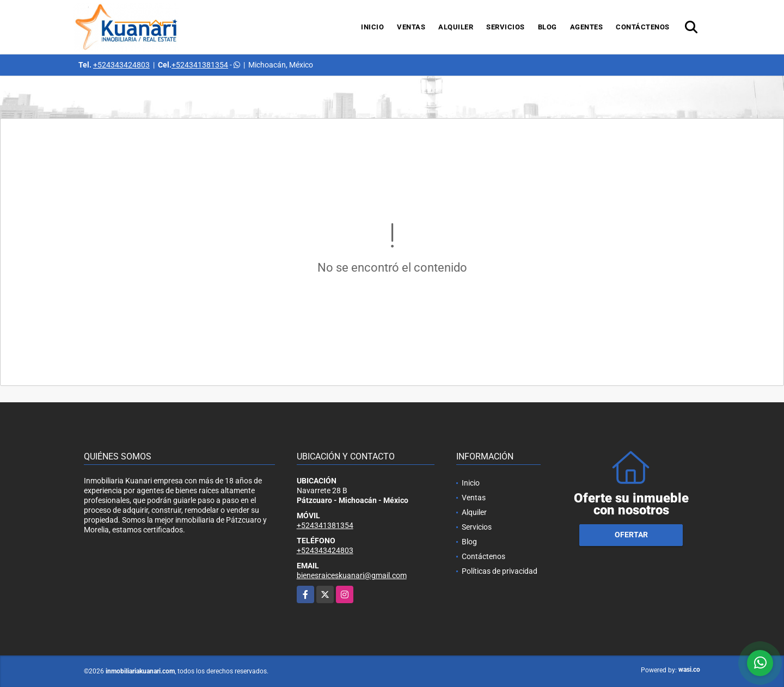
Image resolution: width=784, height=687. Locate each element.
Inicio (372, 27)
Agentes (587, 27)
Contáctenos (643, 27)
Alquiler (456, 27)
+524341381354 (200, 65)
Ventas (411, 27)
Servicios (506, 27)
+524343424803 (121, 65)
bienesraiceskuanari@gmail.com (352, 575)
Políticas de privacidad (500, 571)
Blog (547, 27)
